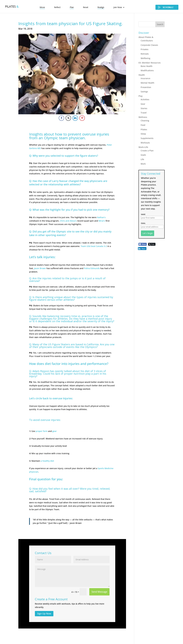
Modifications (147, 70)
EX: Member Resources (150, 63)
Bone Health (147, 66)
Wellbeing (145, 58)
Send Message (99, 592)
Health (142, 75)
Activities (145, 99)
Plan (72, 7)
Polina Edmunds (92, 268)
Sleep (143, 134)
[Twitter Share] (68, 118)
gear (55, 431)
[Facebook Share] (61, 118)
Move (42, 7)
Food (143, 125)
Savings (144, 92)
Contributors (147, 41)
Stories (144, 108)
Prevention (146, 87)
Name (143, 214)
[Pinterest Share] (82, 118)
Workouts (145, 143)
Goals (143, 155)
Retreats (145, 54)
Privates (145, 49)
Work (143, 164)
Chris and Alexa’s (68, 221)
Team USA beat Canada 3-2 (94, 246)
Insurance (145, 78)
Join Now (118, 7)
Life (142, 159)
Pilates (144, 129)
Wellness (143, 117)
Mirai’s (102, 221)
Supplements (147, 138)
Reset (86, 7)
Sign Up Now (44, 614)
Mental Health (147, 83)
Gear (143, 104)
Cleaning (145, 121)
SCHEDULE (167, 7)
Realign (101, 7)
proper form (42, 431)
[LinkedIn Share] (75, 118)
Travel (144, 113)
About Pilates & (146, 37)
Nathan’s (101, 217)
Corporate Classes (149, 45)
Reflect (57, 7)
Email (143, 223)
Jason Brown (40, 268)
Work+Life (143, 147)
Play (141, 96)
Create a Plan (147, 151)
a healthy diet (47, 461)
